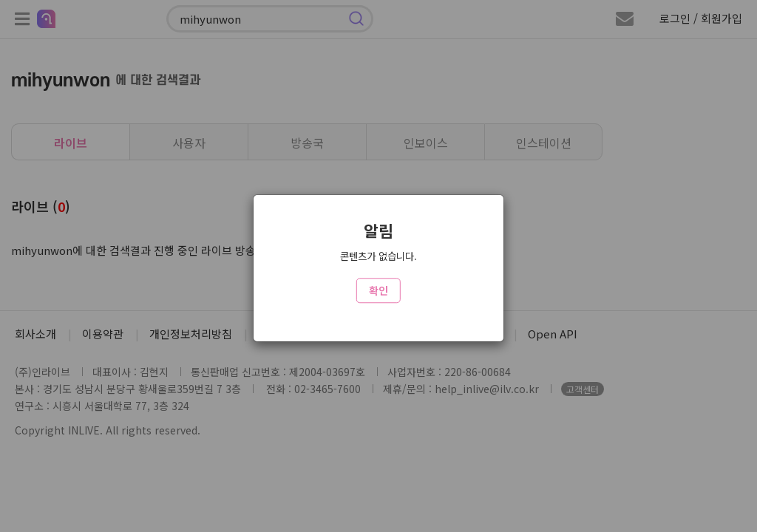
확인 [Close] (378, 290)
